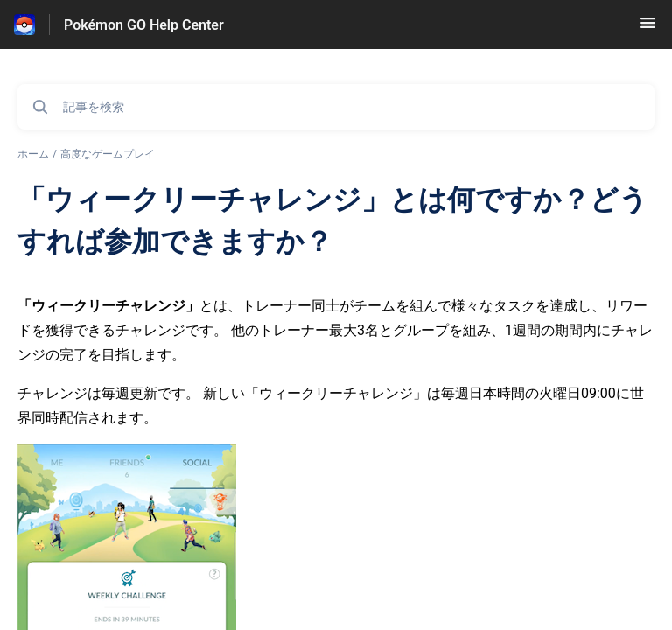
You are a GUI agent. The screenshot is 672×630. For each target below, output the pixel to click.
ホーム (33, 154)
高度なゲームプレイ (108, 154)
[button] (647, 28)
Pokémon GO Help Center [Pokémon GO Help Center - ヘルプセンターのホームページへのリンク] (144, 25)
